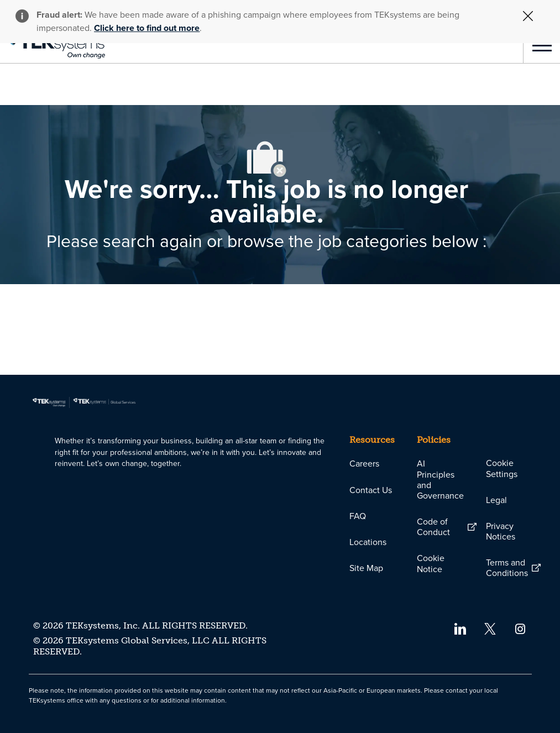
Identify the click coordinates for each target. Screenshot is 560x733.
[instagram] (520, 628)
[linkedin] (460, 628)
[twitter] (490, 628)
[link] (53, 45)
